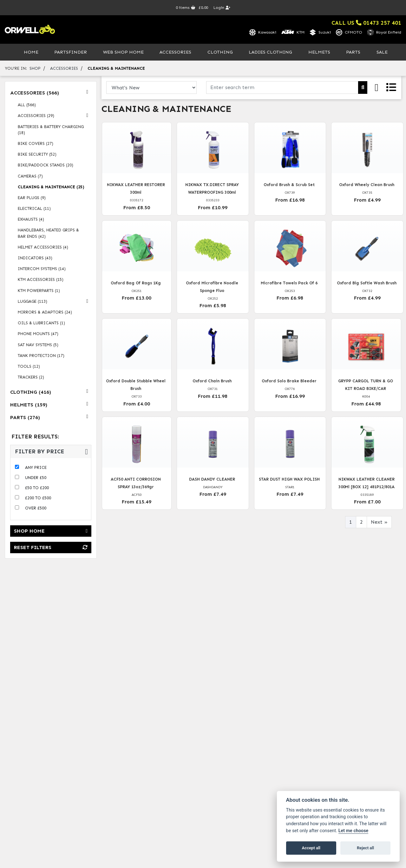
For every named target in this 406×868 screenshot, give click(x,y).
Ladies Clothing (270, 53)
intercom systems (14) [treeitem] (42, 270)
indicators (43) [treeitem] (35, 259)
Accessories (175, 53)
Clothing (220, 53)
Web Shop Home (123, 53)
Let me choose (354, 831)
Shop (35, 69)
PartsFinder (71, 53)
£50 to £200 (37, 489)
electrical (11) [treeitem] (34, 209)
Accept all (311, 848)
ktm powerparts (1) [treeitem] (39, 291)
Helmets (319, 53)
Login (222, 8)
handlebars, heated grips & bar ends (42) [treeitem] (48, 234)
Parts (353, 53)
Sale (382, 53)
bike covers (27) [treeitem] (36, 144)
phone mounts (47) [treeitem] (38, 335)
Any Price (36, 468)
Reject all (365, 848)
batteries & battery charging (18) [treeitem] (51, 130)
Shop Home (51, 532)
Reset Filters (51, 548)
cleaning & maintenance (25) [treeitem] (51, 188)
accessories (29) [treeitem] (55, 116)
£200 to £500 (38, 499)
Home (31, 53)
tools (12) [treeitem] (29, 367)
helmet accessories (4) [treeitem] (43, 248)
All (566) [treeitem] (27, 106)
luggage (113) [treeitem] (55, 302)
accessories (64, 69)
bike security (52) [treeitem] (37, 155)
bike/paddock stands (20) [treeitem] (46, 166)
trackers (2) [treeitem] (31, 378)
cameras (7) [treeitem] (30, 177)
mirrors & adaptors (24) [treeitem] (45, 313)
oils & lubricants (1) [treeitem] (41, 324)
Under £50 (36, 479)
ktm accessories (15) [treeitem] (41, 280)
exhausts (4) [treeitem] (31, 220)
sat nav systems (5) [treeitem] (38, 345)
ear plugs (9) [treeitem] (32, 198)
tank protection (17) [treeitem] (41, 356)
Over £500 (36, 509)
